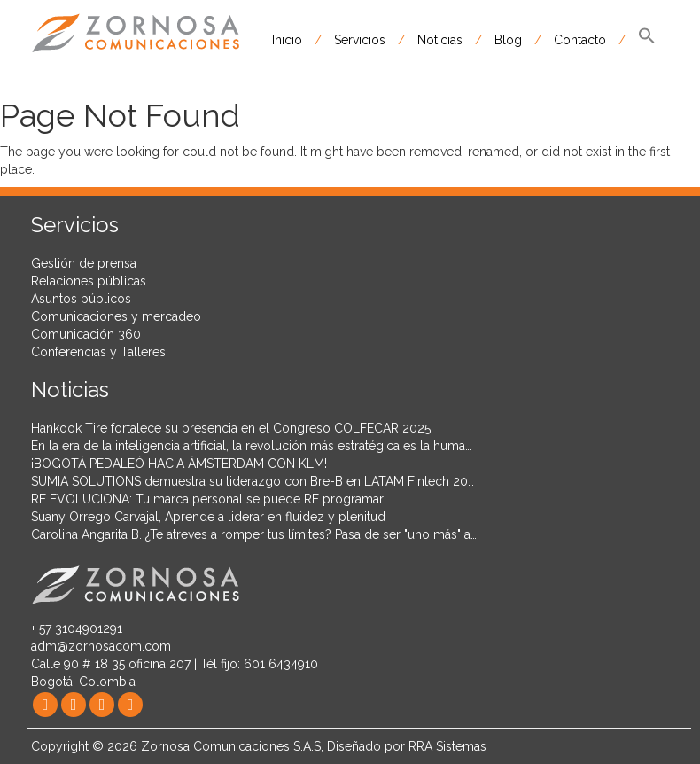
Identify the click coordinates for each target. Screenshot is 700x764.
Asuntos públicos (81, 299)
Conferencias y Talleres (98, 352)
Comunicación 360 (86, 334)
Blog (508, 40)
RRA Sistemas (447, 746)
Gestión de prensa (84, 263)
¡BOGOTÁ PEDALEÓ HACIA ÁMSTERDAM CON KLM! (179, 464)
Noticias (440, 40)
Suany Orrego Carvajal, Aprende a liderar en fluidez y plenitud (208, 517)
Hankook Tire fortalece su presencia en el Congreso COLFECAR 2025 (231, 428)
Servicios (360, 40)
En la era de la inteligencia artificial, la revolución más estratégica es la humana (255, 446)
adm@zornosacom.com (101, 646)
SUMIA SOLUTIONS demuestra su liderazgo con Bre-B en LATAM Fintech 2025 (256, 481)
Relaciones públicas (89, 281)
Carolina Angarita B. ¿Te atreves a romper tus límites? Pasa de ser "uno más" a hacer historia (291, 534)
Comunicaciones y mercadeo (116, 316)
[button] (647, 40)
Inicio (287, 40)
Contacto (580, 40)
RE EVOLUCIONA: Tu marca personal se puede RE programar (207, 499)
